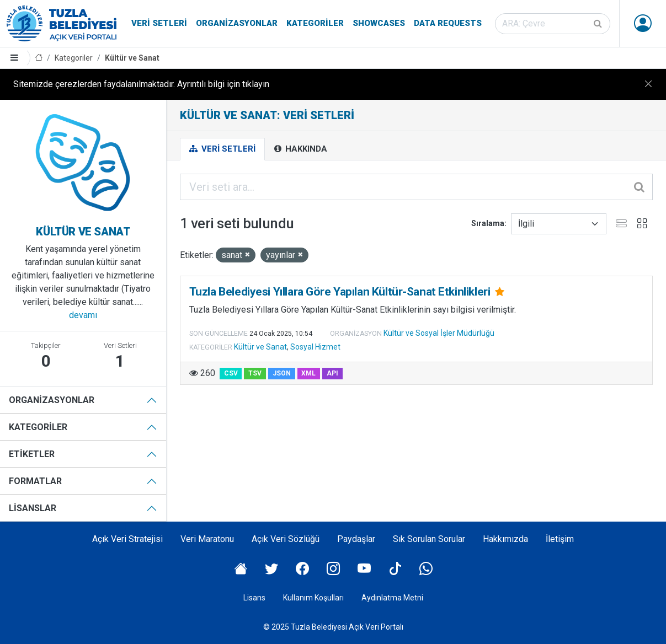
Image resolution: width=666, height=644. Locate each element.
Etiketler (32, 454)
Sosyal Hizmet (315, 347)
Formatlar (35, 481)
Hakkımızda (505, 539)
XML (308, 373)
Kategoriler (315, 23)
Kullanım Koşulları (313, 598)
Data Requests (448, 23)
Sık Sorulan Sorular (429, 539)
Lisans (254, 598)
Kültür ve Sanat (132, 58)
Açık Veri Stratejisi (127, 539)
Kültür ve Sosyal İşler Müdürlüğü (439, 333)
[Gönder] (599, 24)
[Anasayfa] (39, 58)
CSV (231, 373)
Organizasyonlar (237, 23)
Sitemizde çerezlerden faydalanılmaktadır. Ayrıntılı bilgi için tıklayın (141, 84)
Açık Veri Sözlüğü (286, 539)
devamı (83, 315)
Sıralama (488, 223)
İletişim (560, 539)
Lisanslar (33, 508)
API (332, 373)
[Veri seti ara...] (416, 187)
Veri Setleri (159, 23)
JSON (282, 373)
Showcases (379, 23)
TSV (255, 373)
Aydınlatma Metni (392, 598)
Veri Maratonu (207, 539)
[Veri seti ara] (553, 24)
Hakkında (301, 149)
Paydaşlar (356, 539)
